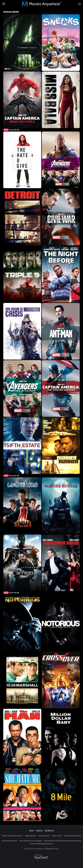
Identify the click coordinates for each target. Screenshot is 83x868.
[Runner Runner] (61, 446)
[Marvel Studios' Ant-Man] (61, 331)
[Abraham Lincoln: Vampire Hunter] (61, 506)
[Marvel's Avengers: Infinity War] (61, 160)
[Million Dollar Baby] (61, 737)
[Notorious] (22, 623)
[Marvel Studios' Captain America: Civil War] (61, 217)
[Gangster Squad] (22, 506)
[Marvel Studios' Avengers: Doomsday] (22, 43)
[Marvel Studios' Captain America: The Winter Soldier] (61, 388)
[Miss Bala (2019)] (61, 100)
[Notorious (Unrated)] (61, 623)
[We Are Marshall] (22, 680)
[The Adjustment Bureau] (61, 563)
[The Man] (22, 737)
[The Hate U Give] (22, 160)
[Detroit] (22, 217)
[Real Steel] (22, 564)
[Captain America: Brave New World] (22, 101)
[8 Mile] (61, 794)
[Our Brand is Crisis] (22, 331)
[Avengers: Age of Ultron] (22, 388)
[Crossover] (61, 680)
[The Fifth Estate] (22, 447)
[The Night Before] (61, 274)
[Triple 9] (22, 274)
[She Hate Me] (22, 794)
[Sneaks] (61, 43)
